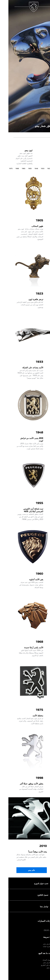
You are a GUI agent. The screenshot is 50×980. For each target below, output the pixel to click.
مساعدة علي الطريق (39, 965)
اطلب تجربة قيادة (40, 946)
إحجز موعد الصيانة (40, 960)
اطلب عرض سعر (40, 944)
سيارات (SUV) (41, 930)
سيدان (44, 928)
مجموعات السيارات (38, 921)
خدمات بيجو (42, 968)
